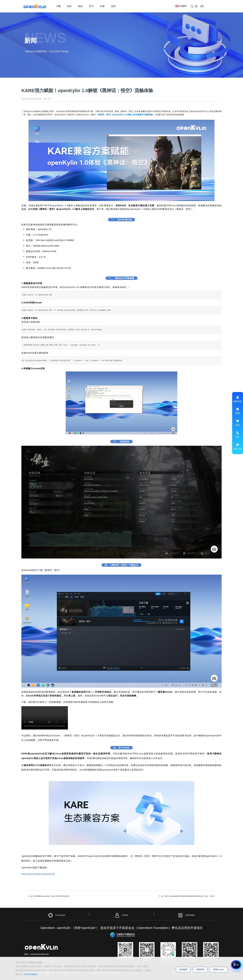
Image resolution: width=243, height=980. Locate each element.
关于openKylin (57, 915)
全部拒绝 (200, 970)
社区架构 (121, 915)
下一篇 (187, 896)
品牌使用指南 (186, 915)
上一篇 (48, 896)
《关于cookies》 (31, 974)
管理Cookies (219, 970)
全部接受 (183, 970)
